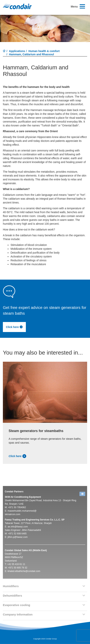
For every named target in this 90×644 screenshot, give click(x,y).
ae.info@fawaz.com (18, 527)
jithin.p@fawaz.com (18, 537)
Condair (17, 6)
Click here (14, 327)
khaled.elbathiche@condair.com (24, 571)
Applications (17, 51)
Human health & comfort (44, 51)
